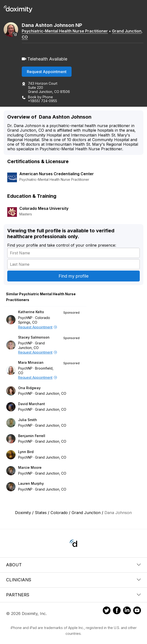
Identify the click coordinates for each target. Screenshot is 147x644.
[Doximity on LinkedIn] (127, 611)
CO (25, 37)
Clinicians (73, 580)
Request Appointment (47, 72)
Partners (73, 595)
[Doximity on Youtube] (137, 611)
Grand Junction (127, 31)
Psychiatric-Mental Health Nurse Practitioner (65, 31)
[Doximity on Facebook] (117, 611)
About (73, 565)
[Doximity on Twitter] (107, 611)
